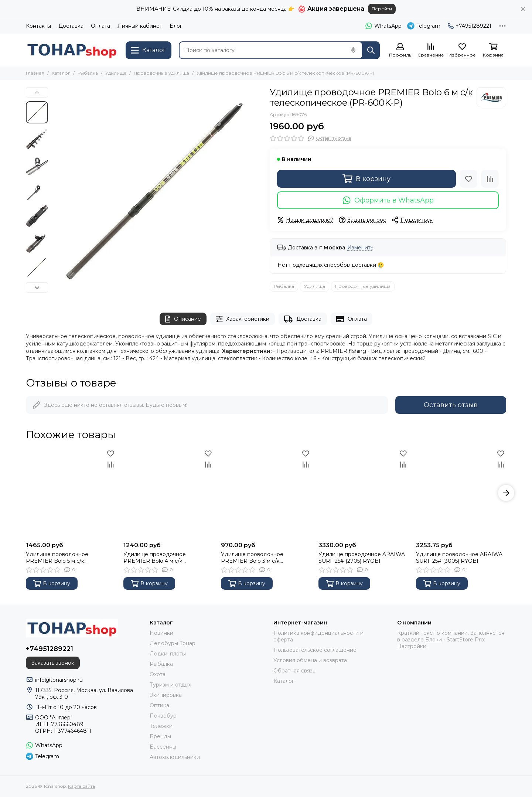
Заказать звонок (53, 663)
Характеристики (243, 319)
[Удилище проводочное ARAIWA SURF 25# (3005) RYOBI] (461, 493)
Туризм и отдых (170, 685)
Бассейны (163, 747)
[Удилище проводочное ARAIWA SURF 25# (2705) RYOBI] (364, 493)
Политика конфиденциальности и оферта (318, 636)
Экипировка (166, 695)
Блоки (434, 640)
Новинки (161, 633)
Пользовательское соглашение (315, 650)
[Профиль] (400, 50)
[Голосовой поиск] (353, 50)
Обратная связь (294, 671)
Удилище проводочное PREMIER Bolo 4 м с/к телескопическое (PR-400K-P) (164, 558)
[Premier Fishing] (491, 97)
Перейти (382, 9)
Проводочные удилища (161, 73)
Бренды (160, 736)
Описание (183, 319)
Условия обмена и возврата (310, 660)
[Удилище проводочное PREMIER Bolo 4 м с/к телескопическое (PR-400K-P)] (168, 493)
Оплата (100, 26)
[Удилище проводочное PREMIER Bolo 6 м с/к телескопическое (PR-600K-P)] (157, 193)
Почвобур (163, 716)
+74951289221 (470, 26)
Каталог (61, 73)
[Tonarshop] (72, 50)
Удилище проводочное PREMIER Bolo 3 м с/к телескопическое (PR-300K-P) (262, 558)
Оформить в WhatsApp (388, 200)
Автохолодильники (175, 757)
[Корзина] (493, 50)
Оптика (159, 705)
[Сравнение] (431, 50)
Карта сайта (81, 786)
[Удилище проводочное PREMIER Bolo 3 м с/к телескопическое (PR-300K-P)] (266, 493)
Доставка (71, 26)
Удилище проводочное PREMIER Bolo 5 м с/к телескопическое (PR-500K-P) (66, 558)
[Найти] (371, 50)
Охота (158, 674)
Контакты (38, 26)
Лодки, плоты (168, 654)
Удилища (116, 73)
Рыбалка (88, 73)
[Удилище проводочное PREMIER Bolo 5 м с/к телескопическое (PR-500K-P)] (71, 493)
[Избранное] (462, 50)
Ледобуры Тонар (173, 643)
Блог (176, 26)
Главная (35, 73)
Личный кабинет (140, 26)
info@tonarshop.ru (59, 680)
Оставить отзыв (451, 405)
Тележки (161, 726)
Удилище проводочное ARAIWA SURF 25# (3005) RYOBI (459, 558)
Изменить (360, 248)
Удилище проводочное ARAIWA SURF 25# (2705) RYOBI (362, 558)
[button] (37, 92)
